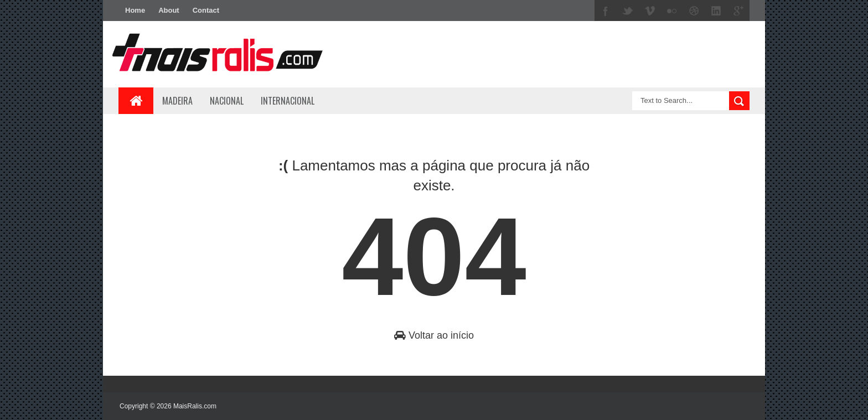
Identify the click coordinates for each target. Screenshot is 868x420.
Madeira (177, 101)
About (169, 10)
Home (135, 10)
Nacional (227, 101)
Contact (206, 10)
